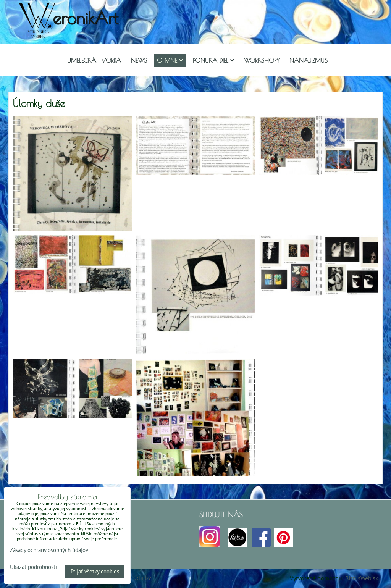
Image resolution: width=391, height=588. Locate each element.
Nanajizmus (309, 60)
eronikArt (85, 18)
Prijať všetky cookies (95, 571)
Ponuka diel (213, 60)
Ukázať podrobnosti (33, 567)
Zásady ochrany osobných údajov (49, 550)
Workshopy (262, 60)
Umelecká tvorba (94, 60)
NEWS (139, 60)
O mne (170, 60)
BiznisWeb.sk (362, 578)
